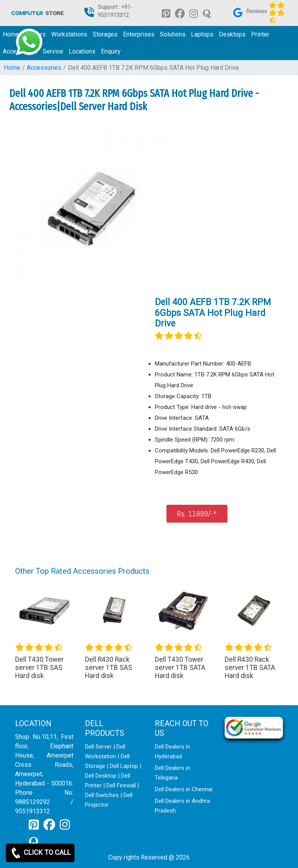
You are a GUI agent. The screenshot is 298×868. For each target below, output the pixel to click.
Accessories (44, 68)
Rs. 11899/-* (197, 514)
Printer (260, 34)
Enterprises (139, 34)
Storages (105, 34)
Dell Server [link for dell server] (98, 747)
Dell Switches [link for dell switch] (102, 795)
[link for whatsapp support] (29, 42)
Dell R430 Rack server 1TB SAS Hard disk (109, 668)
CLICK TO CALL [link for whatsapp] (40, 853)
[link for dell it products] (37, 13)
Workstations (69, 34)
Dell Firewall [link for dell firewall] (121, 785)
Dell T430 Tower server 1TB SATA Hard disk (180, 668)
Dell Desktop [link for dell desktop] (101, 776)
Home (12, 68)
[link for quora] (207, 13)
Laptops (202, 34)
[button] (35, 632)
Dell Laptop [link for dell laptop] (124, 766)
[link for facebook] (180, 13)
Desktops (232, 34)
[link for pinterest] (166, 13)
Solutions (173, 34)
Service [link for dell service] (53, 51)
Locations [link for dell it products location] (82, 51)
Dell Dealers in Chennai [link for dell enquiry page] (184, 789)
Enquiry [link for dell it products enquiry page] (111, 51)
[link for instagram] (194, 13)
